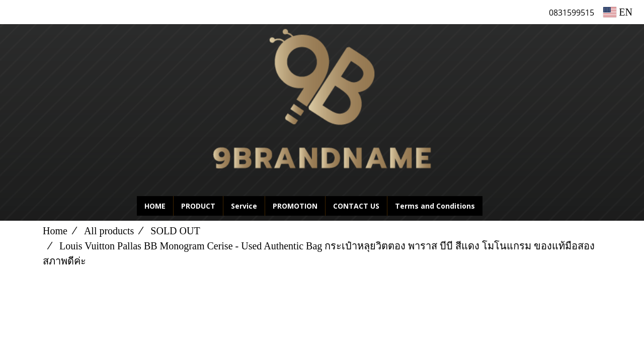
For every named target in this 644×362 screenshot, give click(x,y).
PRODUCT (198, 206)
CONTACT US (356, 206)
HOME (155, 206)
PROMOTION (295, 206)
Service (244, 206)
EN (618, 12)
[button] (498, 206)
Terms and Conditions (435, 206)
